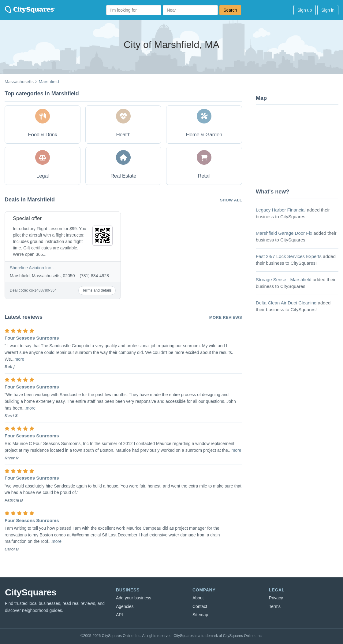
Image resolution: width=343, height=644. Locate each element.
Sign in (328, 10)
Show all (231, 200)
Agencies (125, 606)
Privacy (276, 598)
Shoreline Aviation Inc (30, 268)
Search (230, 10)
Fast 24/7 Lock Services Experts (289, 256)
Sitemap (200, 615)
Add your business (134, 598)
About (198, 598)
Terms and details (97, 290)
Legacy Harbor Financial (281, 210)
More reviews (226, 317)
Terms (275, 606)
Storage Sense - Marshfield (284, 280)
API (119, 615)
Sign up (305, 10)
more (19, 359)
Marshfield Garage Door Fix (284, 233)
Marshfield (49, 82)
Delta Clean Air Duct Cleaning (286, 303)
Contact (200, 606)
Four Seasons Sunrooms (32, 338)
